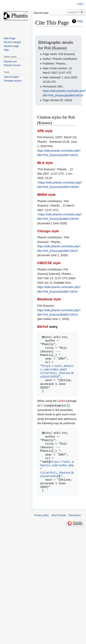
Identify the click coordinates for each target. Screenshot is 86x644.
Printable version (13, 81)
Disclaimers (75, 515)
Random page (11, 46)
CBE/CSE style (49, 263)
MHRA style (46, 195)
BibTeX (43, 327)
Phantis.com (10, 62)
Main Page (9, 38)
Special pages (11, 77)
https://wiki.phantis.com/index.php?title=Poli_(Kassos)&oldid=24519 (57, 371)
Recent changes (12, 42)
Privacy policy (42, 515)
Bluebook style (49, 299)
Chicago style (48, 231)
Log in (80, 4)
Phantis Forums (12, 65)
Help (80, 21)
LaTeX (61, 401)
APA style (45, 131)
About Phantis (59, 515)
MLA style (45, 163)
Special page (41, 13)
